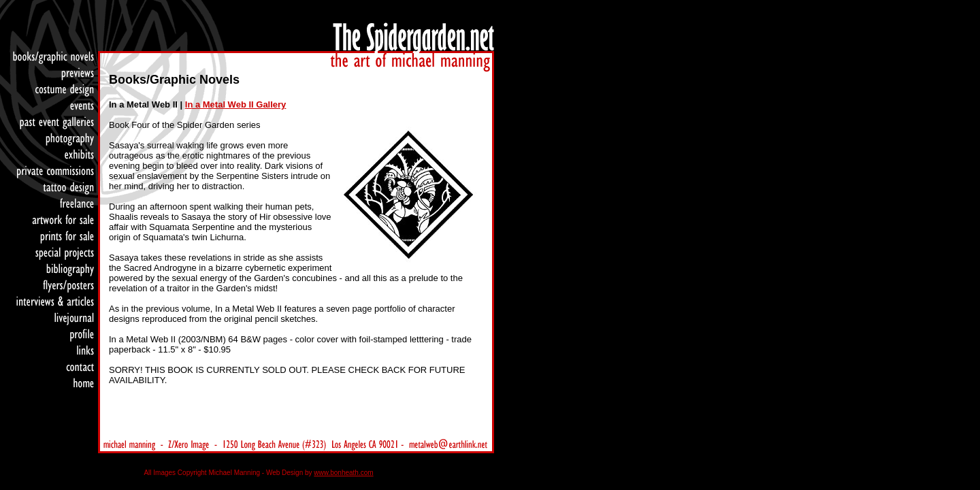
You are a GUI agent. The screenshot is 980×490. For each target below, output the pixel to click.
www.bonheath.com (343, 473)
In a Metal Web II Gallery (236, 104)
